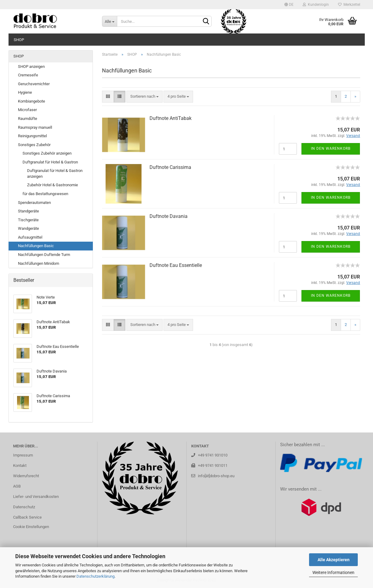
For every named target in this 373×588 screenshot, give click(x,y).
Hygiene (25, 92)
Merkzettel (349, 5)
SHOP (19, 40)
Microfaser (27, 110)
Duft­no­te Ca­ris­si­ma (170, 167)
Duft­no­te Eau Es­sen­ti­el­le (176, 265)
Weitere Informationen (333, 572)
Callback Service (27, 517)
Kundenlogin (316, 5)
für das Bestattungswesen (45, 194)
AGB (17, 486)
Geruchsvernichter (34, 84)
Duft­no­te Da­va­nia (169, 216)
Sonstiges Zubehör (34, 145)
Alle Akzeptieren (334, 560)
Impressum (23, 455)
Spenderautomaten (34, 203)
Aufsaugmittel (30, 237)
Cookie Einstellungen (31, 527)
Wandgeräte (28, 228)
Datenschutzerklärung (95, 576)
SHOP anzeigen (31, 66)
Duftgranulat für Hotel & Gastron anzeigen (55, 173)
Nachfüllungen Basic (36, 246)
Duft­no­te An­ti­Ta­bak (171, 118)
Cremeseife (28, 75)
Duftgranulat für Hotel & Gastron (50, 162)
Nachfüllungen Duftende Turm (44, 255)
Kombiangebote (32, 101)
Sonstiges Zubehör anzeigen (47, 153)
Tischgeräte (28, 220)
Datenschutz (24, 507)
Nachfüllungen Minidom (39, 263)
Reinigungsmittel (32, 136)
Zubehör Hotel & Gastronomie (53, 185)
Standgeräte (28, 211)
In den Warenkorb (331, 149)
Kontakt (20, 466)
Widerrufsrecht (26, 476)
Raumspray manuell (35, 127)
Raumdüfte (28, 119)
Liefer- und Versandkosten (36, 497)
